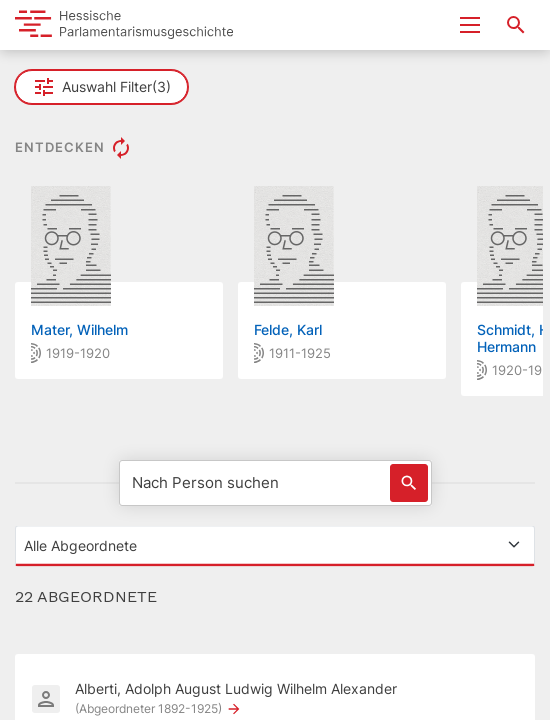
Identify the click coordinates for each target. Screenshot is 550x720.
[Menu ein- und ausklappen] (470, 25)
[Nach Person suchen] (275, 483)
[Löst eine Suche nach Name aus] (409, 483)
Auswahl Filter (101, 87)
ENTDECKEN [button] (74, 148)
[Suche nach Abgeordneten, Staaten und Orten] (516, 25)
